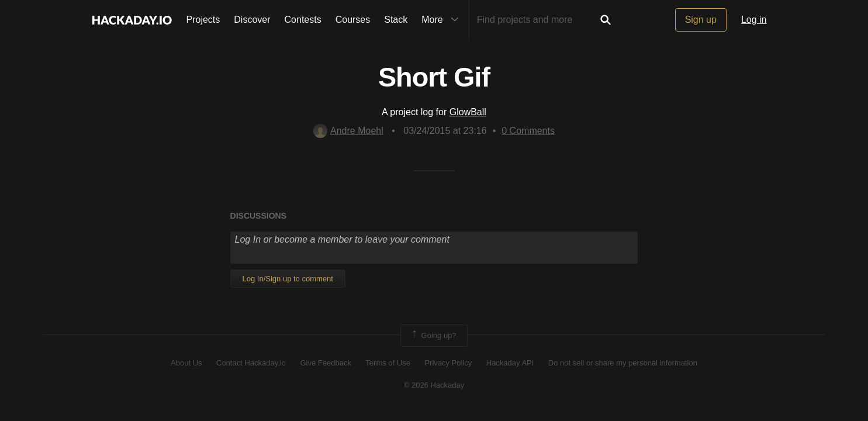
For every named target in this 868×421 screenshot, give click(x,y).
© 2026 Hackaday (434, 385)
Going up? (433, 336)
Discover (252, 20)
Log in (754, 20)
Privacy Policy (448, 363)
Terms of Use (388, 363)
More (442, 20)
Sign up (701, 20)
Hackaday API (510, 363)
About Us (186, 363)
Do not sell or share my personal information (623, 363)
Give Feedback (325, 363)
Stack (396, 20)
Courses (353, 20)
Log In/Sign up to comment (288, 279)
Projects (203, 20)
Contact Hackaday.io (251, 363)
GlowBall (468, 112)
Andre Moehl (348, 131)
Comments (528, 131)
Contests (303, 20)
